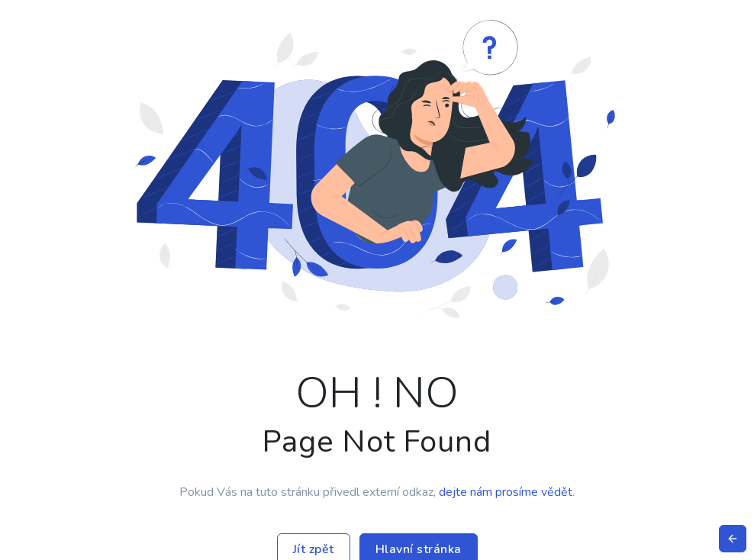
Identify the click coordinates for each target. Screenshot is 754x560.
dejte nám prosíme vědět (506, 492)
